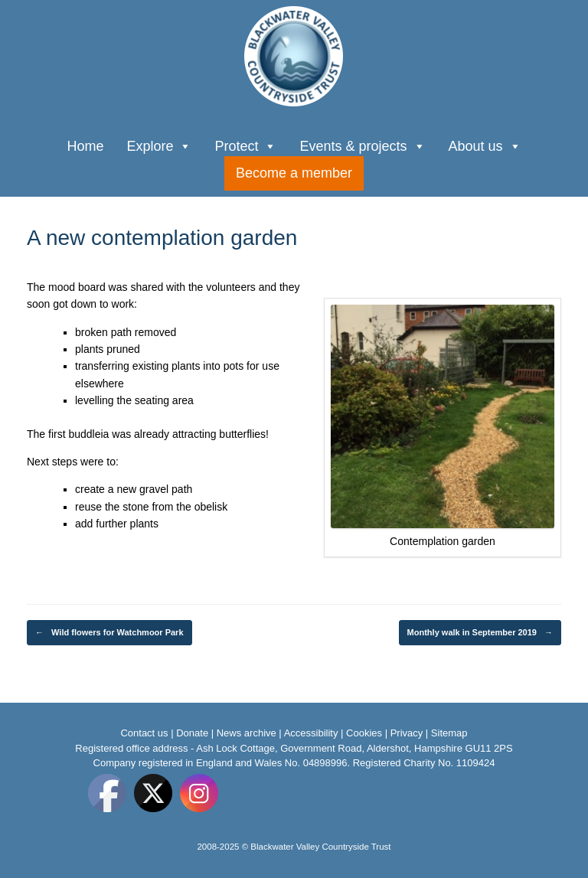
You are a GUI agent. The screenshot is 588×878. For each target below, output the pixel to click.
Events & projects (362, 145)
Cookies (364, 733)
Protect (245, 145)
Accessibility (311, 733)
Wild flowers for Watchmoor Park (109, 633)
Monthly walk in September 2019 (480, 633)
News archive (247, 733)
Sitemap (449, 733)
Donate (192, 733)
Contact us (144, 733)
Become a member (294, 173)
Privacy (407, 733)
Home (85, 146)
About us (485, 145)
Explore (159, 145)
